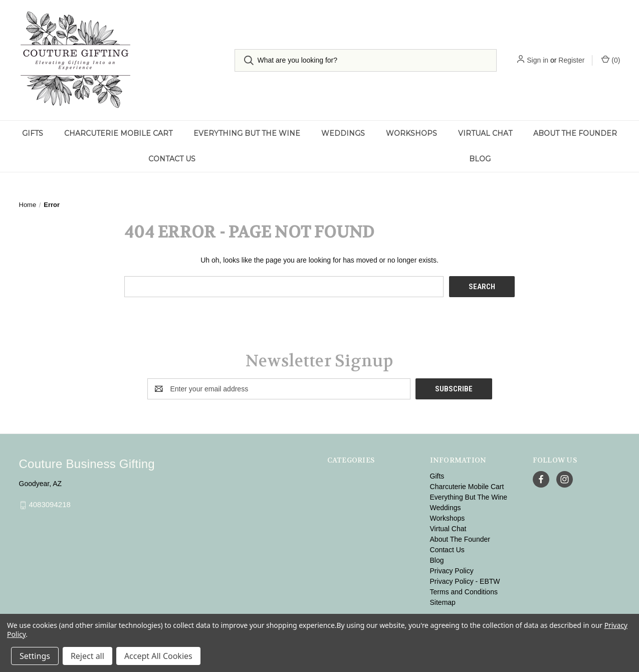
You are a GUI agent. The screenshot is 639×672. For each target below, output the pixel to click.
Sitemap (443, 602)
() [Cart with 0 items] (611, 60)
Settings (35, 656)
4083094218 (49, 505)
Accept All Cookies (158, 656)
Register (571, 60)
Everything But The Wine (247, 133)
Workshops (411, 133)
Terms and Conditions (464, 592)
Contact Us (172, 159)
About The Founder (575, 133)
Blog (480, 159)
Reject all (87, 656)
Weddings (343, 133)
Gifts (33, 133)
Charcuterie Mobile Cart (118, 133)
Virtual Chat (485, 133)
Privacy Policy (452, 571)
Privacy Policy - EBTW (465, 581)
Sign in (538, 60)
